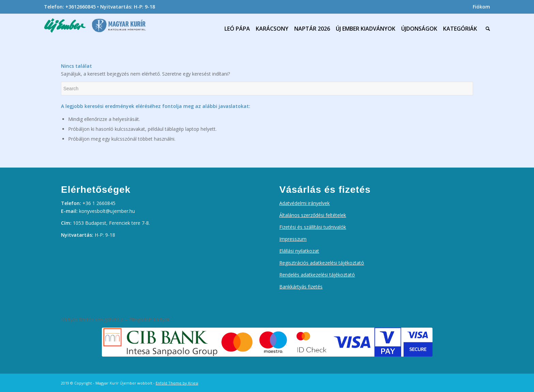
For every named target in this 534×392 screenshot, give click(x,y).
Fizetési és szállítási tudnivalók (313, 227)
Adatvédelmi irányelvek (304, 203)
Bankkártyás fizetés (301, 287)
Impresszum (293, 239)
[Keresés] (486, 29)
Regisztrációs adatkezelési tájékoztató (322, 263)
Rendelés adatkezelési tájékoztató (317, 275)
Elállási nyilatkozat (299, 251)
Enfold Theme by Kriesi (177, 383)
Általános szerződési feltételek (313, 215)
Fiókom (481, 7)
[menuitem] (480, 7)
